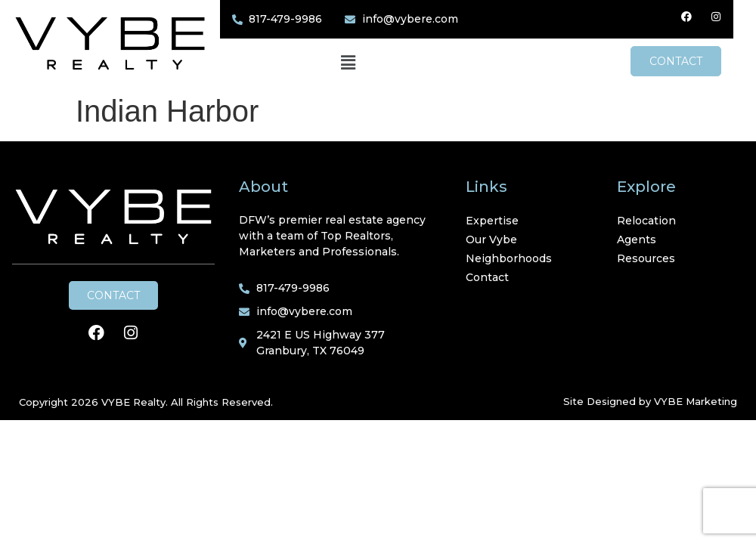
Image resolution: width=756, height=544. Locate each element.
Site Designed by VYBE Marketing (650, 401)
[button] (359, 63)
